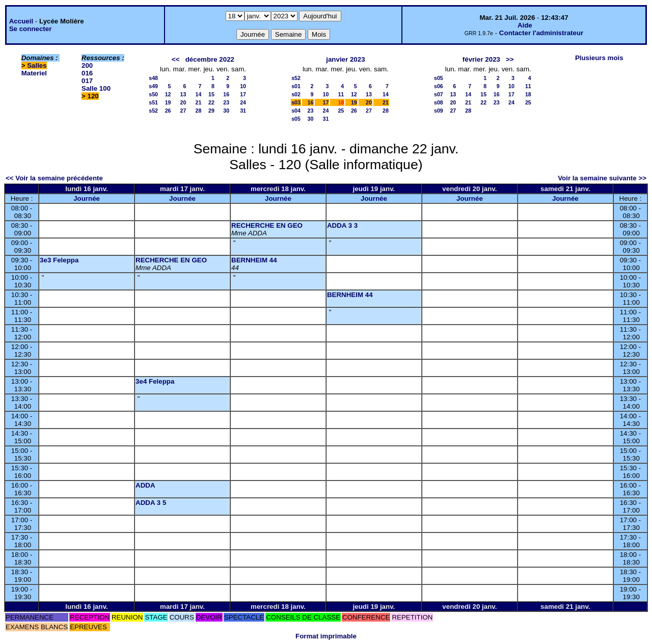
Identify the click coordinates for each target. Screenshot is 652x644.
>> (510, 59)
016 (87, 73)
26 (168, 111)
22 (211, 102)
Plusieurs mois (599, 58)
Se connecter (31, 29)
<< (176, 59)
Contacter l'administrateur (541, 33)
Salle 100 (96, 88)
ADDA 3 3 (342, 225)
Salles (37, 65)
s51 (153, 102)
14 (199, 94)
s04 (296, 111)
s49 (153, 86)
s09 (439, 111)
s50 (153, 94)
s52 (153, 111)
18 (528, 94)
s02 (296, 94)
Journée (87, 198)
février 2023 (481, 59)
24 (243, 102)
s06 (439, 86)
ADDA (145, 485)
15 (211, 94)
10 (243, 86)
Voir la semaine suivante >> (602, 178)
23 (226, 102)
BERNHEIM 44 (254, 260)
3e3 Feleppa (59, 260)
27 (183, 111)
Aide (525, 25)
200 (87, 65)
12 (168, 94)
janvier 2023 (345, 59)
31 (243, 111)
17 (243, 94)
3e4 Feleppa (155, 381)
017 (87, 81)
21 (199, 102)
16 (226, 94)
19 (168, 102)
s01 (296, 86)
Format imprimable (326, 636)
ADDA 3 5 (151, 503)
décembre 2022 (210, 59)
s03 (296, 102)
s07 (439, 94)
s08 (439, 102)
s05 (296, 119)
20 (183, 102)
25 (341, 111)
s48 (153, 78)
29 (211, 111)
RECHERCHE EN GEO (267, 225)
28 (199, 111)
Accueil (21, 21)
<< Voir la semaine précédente (54, 178)
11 (341, 94)
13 (183, 94)
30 (226, 111)
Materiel (34, 73)
